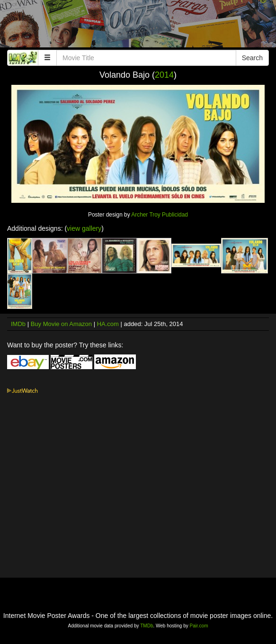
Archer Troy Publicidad (160, 215)
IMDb (18, 324)
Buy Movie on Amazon (61, 324)
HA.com (108, 324)
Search (252, 58)
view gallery (84, 228)
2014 (164, 75)
